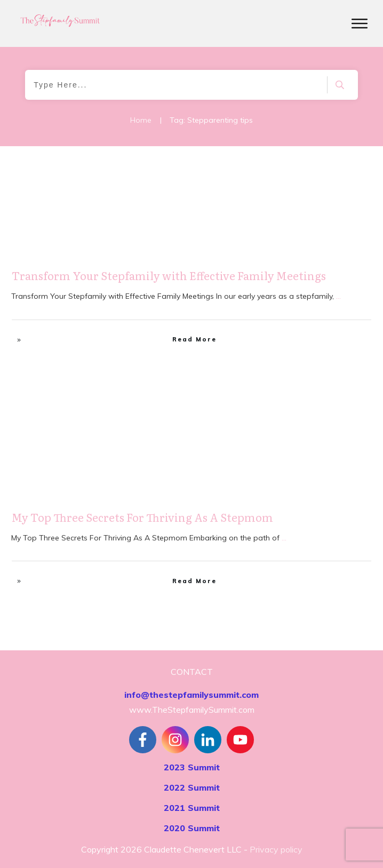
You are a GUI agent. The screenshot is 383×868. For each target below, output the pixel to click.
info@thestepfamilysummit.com (192, 695)
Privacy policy (276, 849)
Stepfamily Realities (334, 174)
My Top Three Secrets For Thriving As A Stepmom (142, 517)
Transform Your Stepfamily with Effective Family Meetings (169, 275)
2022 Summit (192, 787)
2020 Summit (192, 828)
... (338, 296)
